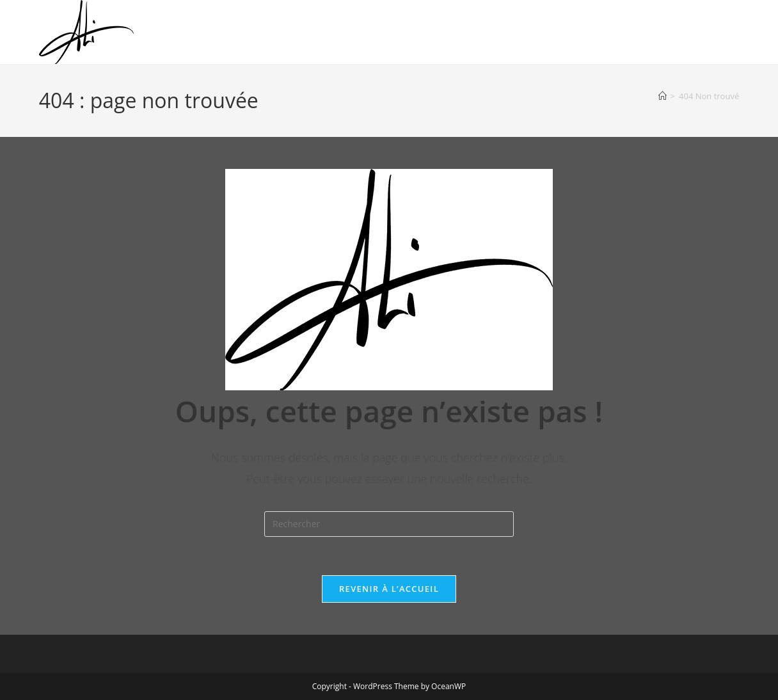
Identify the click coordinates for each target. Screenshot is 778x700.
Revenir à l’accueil (389, 589)
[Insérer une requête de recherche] (389, 524)
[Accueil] (663, 96)
